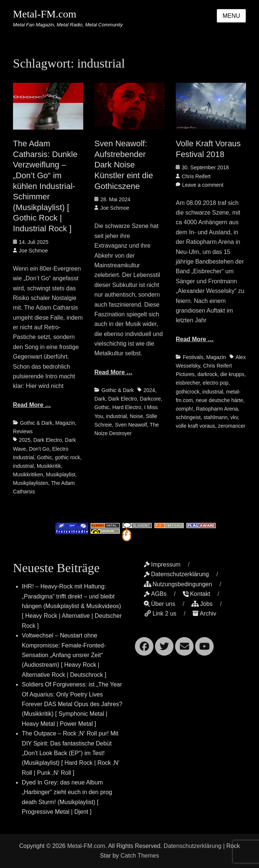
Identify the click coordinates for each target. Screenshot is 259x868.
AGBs (155, 594)
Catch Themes (140, 856)
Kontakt (196, 594)
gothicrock (188, 392)
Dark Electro (48, 440)
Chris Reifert (196, 176)
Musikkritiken (28, 474)
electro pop (215, 383)
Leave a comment (203, 185)
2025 (25, 440)
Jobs (202, 604)
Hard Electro (127, 407)
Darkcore (150, 399)
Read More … (32, 405)
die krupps (232, 374)
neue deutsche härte (220, 400)
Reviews (23, 431)
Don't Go (39, 449)
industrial (23, 466)
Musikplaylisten (31, 483)
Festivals (193, 357)
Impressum (162, 564)
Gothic (44, 457)
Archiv (204, 614)
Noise (136, 416)
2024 (149, 390)
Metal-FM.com (45, 14)
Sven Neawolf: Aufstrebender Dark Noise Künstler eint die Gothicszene (124, 165)
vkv (234, 417)
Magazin (65, 423)
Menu (231, 16)
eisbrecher (188, 383)
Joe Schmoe (33, 251)
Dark (100, 399)
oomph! (184, 409)
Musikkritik (49, 466)
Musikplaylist (61, 474)
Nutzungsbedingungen (178, 584)
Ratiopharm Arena (217, 409)
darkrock (207, 374)
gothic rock (68, 457)
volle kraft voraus (195, 426)
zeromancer (232, 426)
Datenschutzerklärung (176, 574)
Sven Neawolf (131, 425)
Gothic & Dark (36, 423)
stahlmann (216, 417)
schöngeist (188, 417)
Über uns (159, 604)
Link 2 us (160, 614)
